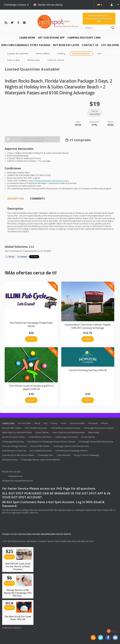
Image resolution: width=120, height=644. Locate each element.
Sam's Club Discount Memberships (69, 433)
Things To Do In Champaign (86, 455)
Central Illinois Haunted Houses (65, 428)
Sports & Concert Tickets (14, 437)
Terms (64, 423)
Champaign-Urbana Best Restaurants (96, 442)
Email (12, 257)
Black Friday (94, 433)
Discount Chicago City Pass (15, 446)
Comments (37, 199)
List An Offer (110, 45)
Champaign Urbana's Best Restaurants (71, 446)
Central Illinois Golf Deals (40, 437)
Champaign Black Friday (13, 442)
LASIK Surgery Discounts (66, 437)
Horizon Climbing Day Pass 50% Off (88, 370)
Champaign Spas (45, 455)
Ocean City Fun (42, 433)
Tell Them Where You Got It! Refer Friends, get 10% (99, 19)
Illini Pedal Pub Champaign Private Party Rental (31, 324)
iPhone (105, 423)
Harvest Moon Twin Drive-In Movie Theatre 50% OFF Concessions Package (88, 326)
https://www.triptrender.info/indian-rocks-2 (49, 181)
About (37, 423)
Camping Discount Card (84, 38)
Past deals (93, 423)
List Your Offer (24, 423)
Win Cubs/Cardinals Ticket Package (26, 45)
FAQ (45, 423)
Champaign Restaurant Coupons (99, 428)
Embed (24, 257)
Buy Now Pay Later (66, 45)
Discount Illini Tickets (12, 428)
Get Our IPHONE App (51, 38)
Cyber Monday (63, 455)
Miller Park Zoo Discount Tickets (17, 433)
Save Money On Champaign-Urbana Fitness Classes (51, 442)
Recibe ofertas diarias (50, 5)
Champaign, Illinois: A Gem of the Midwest (41, 460)
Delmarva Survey (10, 460)
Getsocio (17, 628)
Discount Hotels (77, 423)
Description (16, 199)
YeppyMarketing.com (24, 481)
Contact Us (90, 45)
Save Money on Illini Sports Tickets (18, 455)
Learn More (27, 38)
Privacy (54, 423)
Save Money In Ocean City (14, 451)
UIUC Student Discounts (36, 428)
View (31, 339)
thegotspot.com (16, 476)
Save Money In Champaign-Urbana (71, 451)
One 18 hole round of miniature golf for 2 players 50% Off (31, 387)
